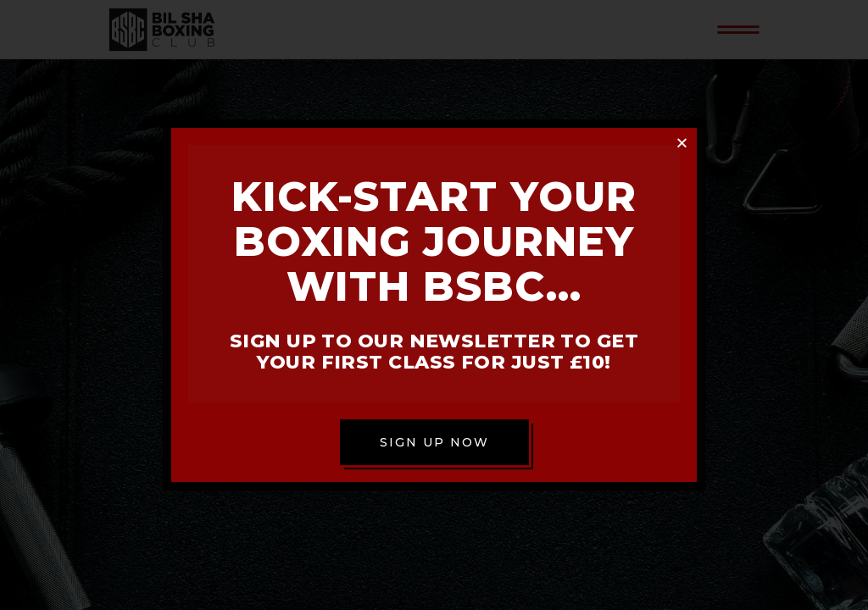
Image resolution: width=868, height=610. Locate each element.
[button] (682, 143)
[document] (434, 305)
